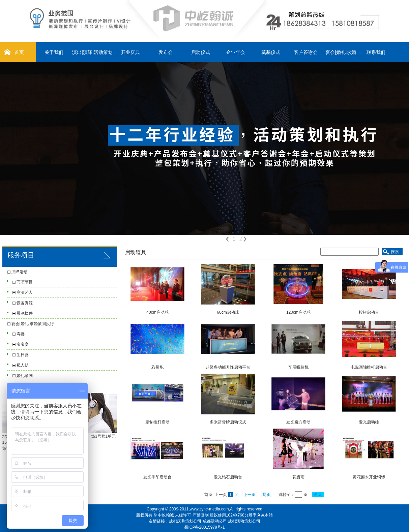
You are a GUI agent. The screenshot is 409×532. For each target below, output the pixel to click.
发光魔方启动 (298, 422)
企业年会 (236, 52)
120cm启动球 (298, 312)
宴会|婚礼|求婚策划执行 (33, 324)
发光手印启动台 (157, 477)
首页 (19, 52)
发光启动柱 (369, 422)
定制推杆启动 (157, 422)
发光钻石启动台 (228, 477)
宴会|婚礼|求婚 (341, 52)
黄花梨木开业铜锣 (369, 477)
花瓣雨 (298, 477)
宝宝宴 (23, 344)
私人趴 (23, 365)
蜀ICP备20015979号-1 (204, 527)
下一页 (250, 495)
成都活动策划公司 (244, 521)
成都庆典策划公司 (185, 521)
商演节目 (25, 282)
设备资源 (25, 303)
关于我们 (54, 52)
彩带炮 (157, 367)
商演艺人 (25, 292)
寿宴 (21, 334)
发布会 (166, 52)
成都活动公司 (215, 521)
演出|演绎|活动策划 (92, 52)
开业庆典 (130, 52)
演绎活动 (20, 272)
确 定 (318, 495)
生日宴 (23, 355)
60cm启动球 (228, 312)
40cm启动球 (157, 312)
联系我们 (376, 52)
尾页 (267, 495)
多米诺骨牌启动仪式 (228, 422)
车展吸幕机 (298, 367)
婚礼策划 (25, 376)
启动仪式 (201, 52)
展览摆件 (25, 313)
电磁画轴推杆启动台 (369, 367)
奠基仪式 (271, 52)
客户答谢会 (306, 52)
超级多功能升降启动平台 (228, 367)
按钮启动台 (369, 312)
